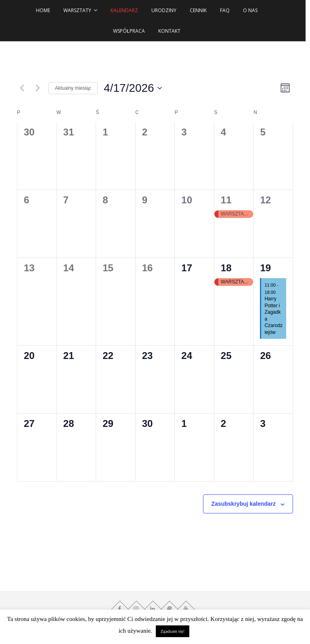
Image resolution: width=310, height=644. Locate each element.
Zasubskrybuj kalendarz (244, 504)
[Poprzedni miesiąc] (22, 88)
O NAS (253, 10)
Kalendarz (127, 10)
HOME (45, 10)
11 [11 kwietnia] (226, 200)
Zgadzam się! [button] (173, 631)
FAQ (227, 10)
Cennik (201, 10)
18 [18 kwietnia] (226, 268)
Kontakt (171, 31)
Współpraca (131, 31)
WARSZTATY (80, 10)
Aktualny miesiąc (73, 88)
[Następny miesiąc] (38, 88)
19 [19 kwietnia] (265, 268)
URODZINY (166, 10)
